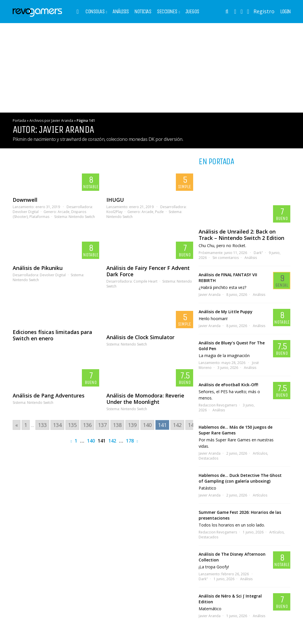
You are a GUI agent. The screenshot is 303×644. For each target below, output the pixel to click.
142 (112, 441)
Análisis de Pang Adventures (49, 395)
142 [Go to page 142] (177, 425)
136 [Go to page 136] (87, 425)
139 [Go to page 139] (132, 425)
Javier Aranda (210, 295)
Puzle (159, 212)
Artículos (260, 453)
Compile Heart (145, 281)
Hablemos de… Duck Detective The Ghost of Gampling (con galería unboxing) (240, 478)
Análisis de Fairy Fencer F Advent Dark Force (148, 271)
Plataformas (39, 217)
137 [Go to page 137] (102, 425)
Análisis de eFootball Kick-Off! (228, 385)
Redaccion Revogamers (218, 405)
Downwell (25, 200)
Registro (264, 11)
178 (130, 441)
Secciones (167, 12)
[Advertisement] (151, 68)
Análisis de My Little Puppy (226, 312)
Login (285, 12)
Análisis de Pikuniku (38, 268)
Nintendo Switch (82, 217)
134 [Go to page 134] (57, 425)
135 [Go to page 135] (72, 425)
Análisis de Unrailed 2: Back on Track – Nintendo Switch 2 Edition (241, 235)
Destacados (208, 458)
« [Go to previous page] (17, 425)
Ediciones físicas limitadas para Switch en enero (52, 335)
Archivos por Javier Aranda (51, 121)
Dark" (258, 253)
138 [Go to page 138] (117, 425)
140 (91, 441)
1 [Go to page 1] (26, 425)
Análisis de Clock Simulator (140, 337)
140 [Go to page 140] (147, 425)
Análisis (121, 12)
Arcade (64, 212)
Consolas (95, 12)
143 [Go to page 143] (192, 425)
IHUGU (115, 200)
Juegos (192, 12)
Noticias (143, 12)
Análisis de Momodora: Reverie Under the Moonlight (145, 399)
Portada (19, 121)
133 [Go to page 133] (42, 425)
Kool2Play (114, 212)
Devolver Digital (26, 212)
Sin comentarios (226, 258)
